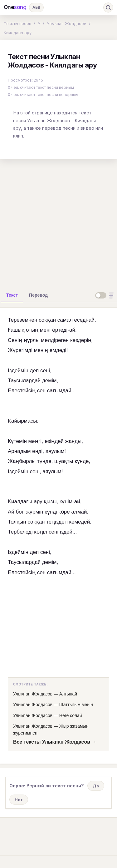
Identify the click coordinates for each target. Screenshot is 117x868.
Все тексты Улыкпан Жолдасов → (55, 742)
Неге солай (71, 715)
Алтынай (68, 694)
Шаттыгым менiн (76, 705)
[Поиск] (108, 8)
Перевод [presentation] (38, 295)
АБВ (36, 7)
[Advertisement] (58, 223)
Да (96, 786)
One (15, 7)
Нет (19, 800)
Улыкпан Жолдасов (67, 23)
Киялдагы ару (18, 33)
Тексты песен (17, 23)
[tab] (12, 295)
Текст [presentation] (12, 295)
